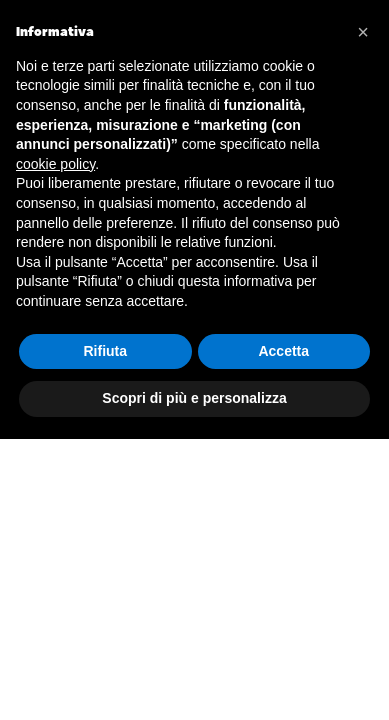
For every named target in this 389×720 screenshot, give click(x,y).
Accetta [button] (283, 351)
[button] (363, 32)
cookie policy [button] (55, 164)
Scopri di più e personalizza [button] (194, 398)
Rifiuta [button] (105, 351)
